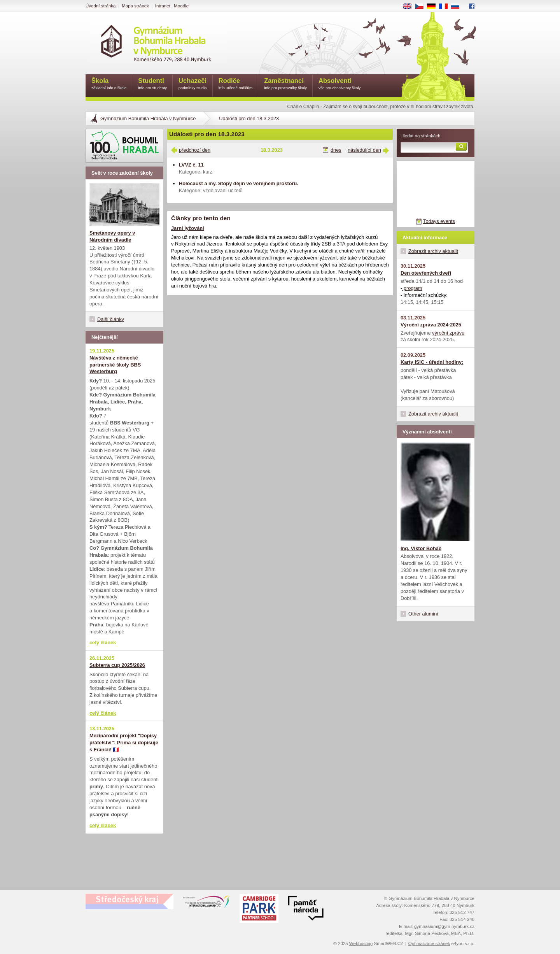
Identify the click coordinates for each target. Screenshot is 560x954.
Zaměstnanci (285, 84)
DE (434, 7)
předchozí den (195, 150)
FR (446, 7)
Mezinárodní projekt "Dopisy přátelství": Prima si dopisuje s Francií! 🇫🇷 (124, 743)
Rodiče (236, 84)
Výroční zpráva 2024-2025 (431, 325)
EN (410, 7)
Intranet (163, 6)
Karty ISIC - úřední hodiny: (432, 362)
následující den (364, 150)
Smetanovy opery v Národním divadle (112, 236)
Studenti (152, 84)
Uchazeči (193, 84)
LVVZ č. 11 (191, 165)
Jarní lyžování (188, 228)
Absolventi (340, 84)
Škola (109, 84)
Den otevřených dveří (426, 273)
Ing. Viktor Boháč (421, 548)
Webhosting (361, 943)
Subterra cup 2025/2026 (117, 665)
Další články (111, 319)
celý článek (103, 643)
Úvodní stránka (101, 6)
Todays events (439, 221)
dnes (336, 150)
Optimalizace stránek (429, 943)
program (412, 288)
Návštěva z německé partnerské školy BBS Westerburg (115, 365)
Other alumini (423, 614)
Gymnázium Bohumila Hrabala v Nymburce (148, 118)
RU (458, 7)
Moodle (181, 6)
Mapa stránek (135, 6)
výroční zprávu (448, 333)
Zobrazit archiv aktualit (433, 251)
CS (422, 7)
